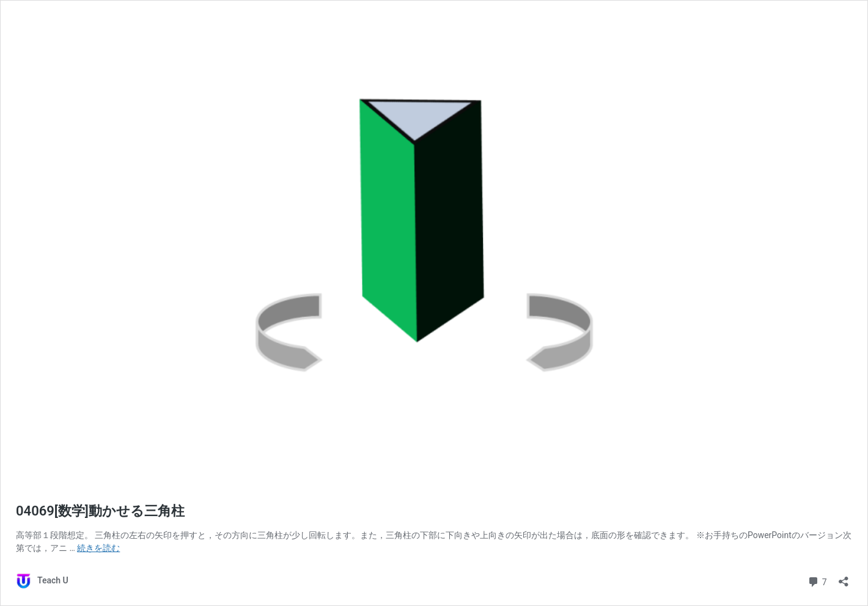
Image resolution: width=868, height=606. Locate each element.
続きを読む (98, 548)
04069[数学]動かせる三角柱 (100, 511)
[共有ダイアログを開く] (844, 578)
